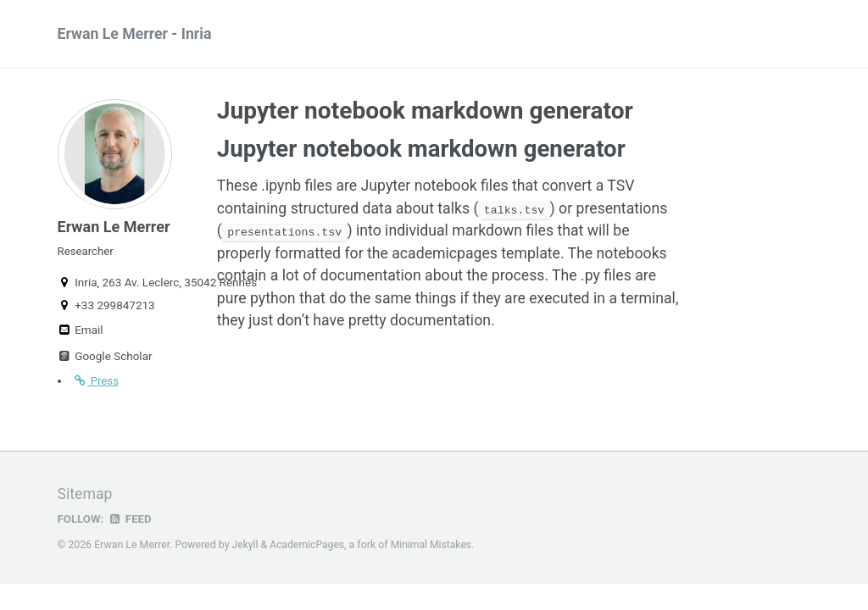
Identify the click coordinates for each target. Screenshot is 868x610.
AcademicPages (308, 549)
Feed (131, 523)
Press (96, 386)
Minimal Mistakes (434, 549)
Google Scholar (105, 362)
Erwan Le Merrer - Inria (136, 34)
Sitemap (86, 499)
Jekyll (246, 549)
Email (81, 335)
